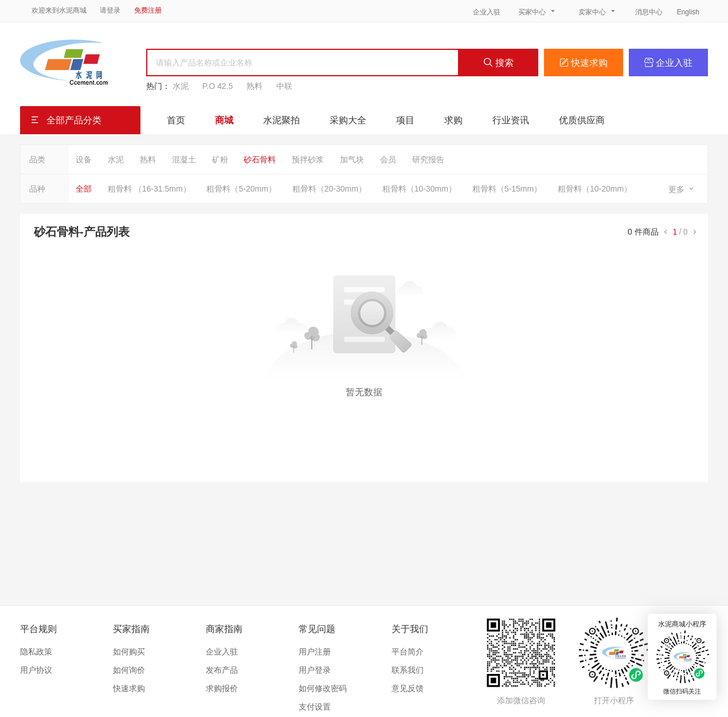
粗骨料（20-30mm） (329, 189)
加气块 (352, 159)
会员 (388, 159)
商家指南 (224, 629)
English (688, 12)
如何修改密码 (323, 688)
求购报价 (222, 688)
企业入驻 (487, 12)
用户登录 (315, 670)
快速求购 (584, 63)
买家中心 (538, 11)
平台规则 (38, 629)
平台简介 (408, 652)
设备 (84, 159)
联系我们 (408, 670)
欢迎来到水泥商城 (59, 10)
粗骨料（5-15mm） (507, 189)
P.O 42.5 (218, 86)
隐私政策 (36, 652)
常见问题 (317, 629)
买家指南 (131, 629)
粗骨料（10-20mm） (595, 189)
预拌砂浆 (308, 159)
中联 (284, 86)
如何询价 (129, 670)
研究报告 (428, 159)
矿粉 (220, 159)
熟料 (255, 86)
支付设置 (315, 707)
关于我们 (410, 629)
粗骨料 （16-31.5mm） (149, 189)
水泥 (181, 86)
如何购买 (129, 652)
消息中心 (650, 12)
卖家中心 (598, 11)
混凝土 (184, 159)
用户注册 (315, 652)
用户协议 (36, 670)
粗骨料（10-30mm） (419, 189)
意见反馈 (408, 688)
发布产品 (222, 670)
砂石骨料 (260, 159)
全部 (84, 189)
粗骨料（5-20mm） (241, 189)
